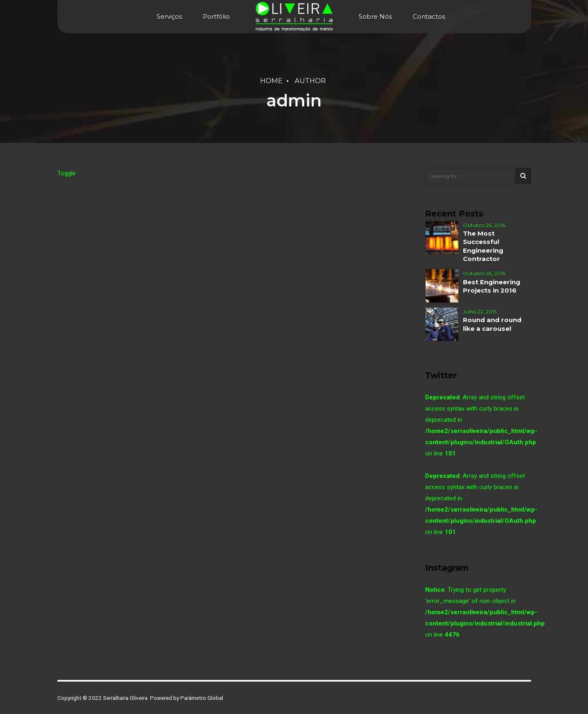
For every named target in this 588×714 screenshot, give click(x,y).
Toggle (66, 173)
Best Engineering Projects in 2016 (492, 286)
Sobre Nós (375, 16)
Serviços (169, 16)
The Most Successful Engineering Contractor (483, 246)
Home (271, 81)
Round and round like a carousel (492, 324)
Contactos (429, 16)
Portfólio (216, 16)
